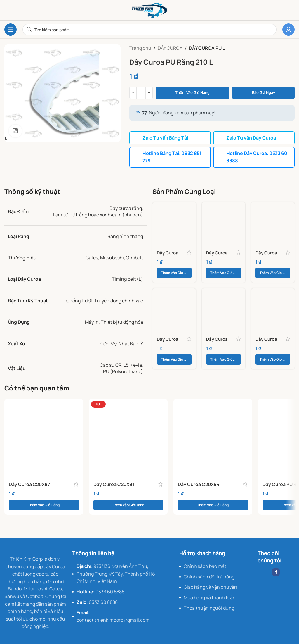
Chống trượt (79, 300)
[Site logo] (150, 10)
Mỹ (113, 343)
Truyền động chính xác (119, 300)
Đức (104, 343)
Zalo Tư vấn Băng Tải (161, 138)
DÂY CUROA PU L (207, 48)
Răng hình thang (125, 235)
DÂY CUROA (170, 48)
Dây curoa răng (126, 207)
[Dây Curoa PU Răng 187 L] (273, 223)
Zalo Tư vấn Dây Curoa (247, 138)
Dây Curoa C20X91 (114, 483)
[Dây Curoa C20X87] (44, 437)
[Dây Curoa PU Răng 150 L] (174, 223)
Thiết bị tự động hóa (122, 321)
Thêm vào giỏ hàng (192, 92)
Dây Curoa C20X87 (29, 483)
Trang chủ (140, 48)
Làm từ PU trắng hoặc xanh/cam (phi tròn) (98, 214)
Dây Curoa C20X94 (199, 483)
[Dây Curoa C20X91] (128, 437)
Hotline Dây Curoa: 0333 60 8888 (253, 156)
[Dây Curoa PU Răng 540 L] (273, 310)
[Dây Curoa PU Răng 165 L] (224, 223)
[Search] (149, 30)
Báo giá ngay (264, 92)
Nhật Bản (128, 343)
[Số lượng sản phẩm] (141, 93)
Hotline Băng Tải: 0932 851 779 (168, 156)
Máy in (92, 321)
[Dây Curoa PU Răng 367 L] (174, 310)
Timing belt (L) (127, 278)
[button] (174, 272)
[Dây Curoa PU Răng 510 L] (224, 310)
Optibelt (134, 257)
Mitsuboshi (112, 257)
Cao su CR (111, 364)
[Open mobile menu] (11, 30)
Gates (92, 257)
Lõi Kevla (133, 364)
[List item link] (115, 573)
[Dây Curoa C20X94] (213, 437)
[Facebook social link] (276, 571)
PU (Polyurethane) (123, 371)
